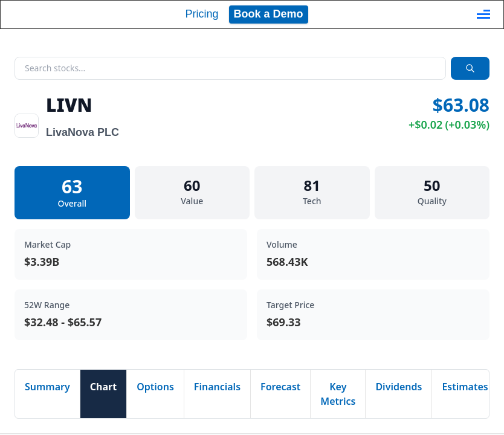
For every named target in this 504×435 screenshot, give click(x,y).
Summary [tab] (47, 387)
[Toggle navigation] (483, 14)
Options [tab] (155, 387)
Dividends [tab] (399, 387)
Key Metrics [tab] (338, 394)
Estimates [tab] (465, 387)
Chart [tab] (103, 387)
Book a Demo (269, 14)
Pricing (202, 14)
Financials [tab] (217, 387)
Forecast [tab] (280, 387)
